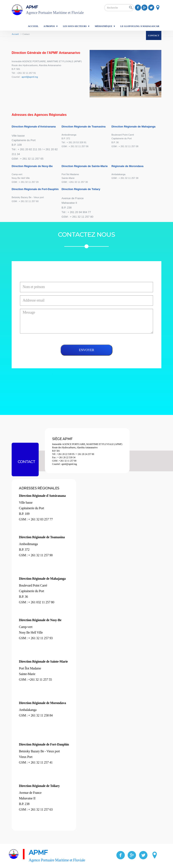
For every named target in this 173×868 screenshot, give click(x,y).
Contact (154, 35)
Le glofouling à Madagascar (140, 26)
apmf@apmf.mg (30, 77)
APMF (59, 10)
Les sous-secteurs (75, 26)
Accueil (33, 26)
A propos (49, 26)
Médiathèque (104, 26)
